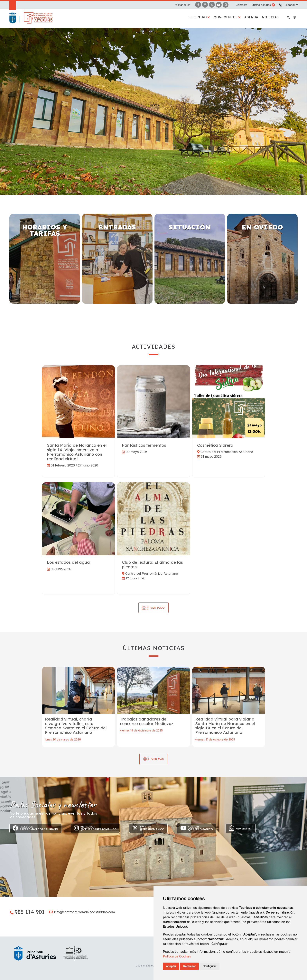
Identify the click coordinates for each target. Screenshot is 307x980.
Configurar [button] (209, 966)
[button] (291, 5)
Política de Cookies (177, 956)
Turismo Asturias (260, 5)
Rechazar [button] (189, 966)
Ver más (158, 759)
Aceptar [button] (171, 966)
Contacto (242, 5)
